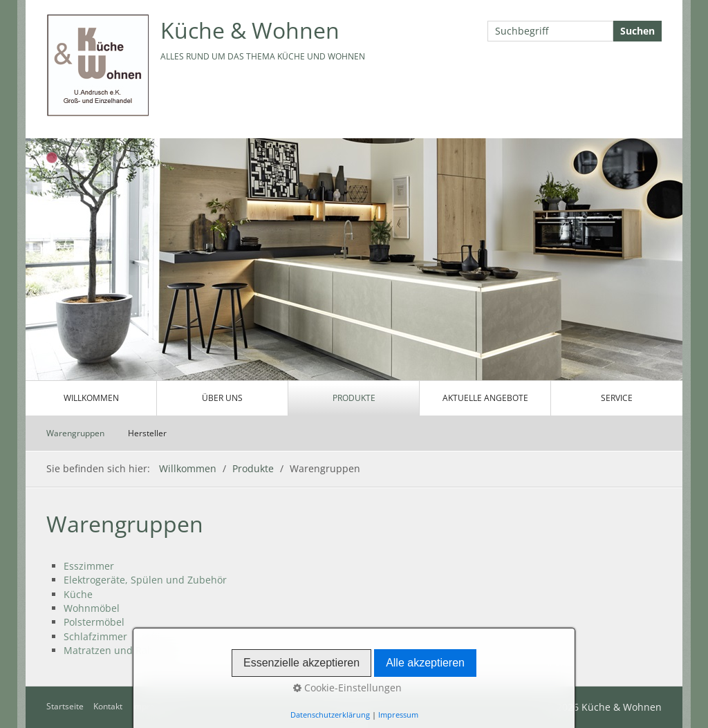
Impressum (154, 706)
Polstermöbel (94, 622)
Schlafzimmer (95, 636)
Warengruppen (75, 433)
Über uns (222, 398)
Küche (78, 594)
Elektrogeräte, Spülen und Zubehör (145, 580)
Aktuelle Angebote (485, 398)
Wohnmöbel (92, 608)
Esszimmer (89, 566)
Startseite (65, 706)
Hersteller (147, 433)
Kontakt (108, 706)
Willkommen (91, 398)
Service (617, 398)
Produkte (354, 398)
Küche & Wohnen (250, 30)
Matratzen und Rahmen (119, 650)
